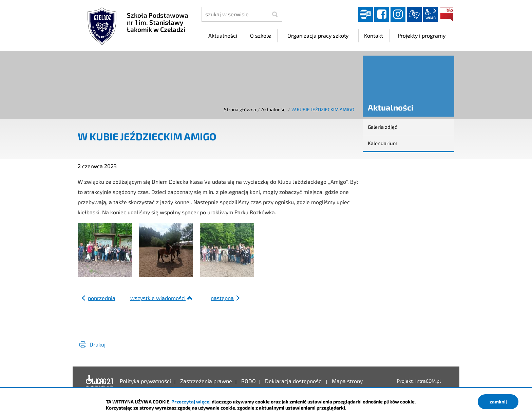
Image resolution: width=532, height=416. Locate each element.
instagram (398, 14)
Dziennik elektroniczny (365, 14)
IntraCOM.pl (428, 381)
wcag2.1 (431, 14)
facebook (382, 14)
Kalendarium (383, 143)
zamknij (498, 402)
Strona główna (240, 109)
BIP (447, 14)
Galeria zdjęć (382, 127)
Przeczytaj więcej (191, 402)
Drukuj (98, 344)
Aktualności (274, 109)
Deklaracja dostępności (99, 381)
